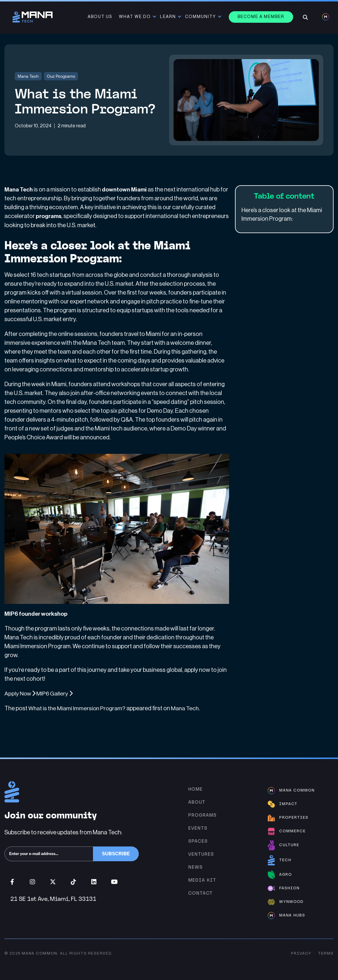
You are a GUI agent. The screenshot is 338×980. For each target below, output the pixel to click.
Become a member (262, 17)
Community (201, 17)
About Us (101, 17)
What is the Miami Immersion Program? (78, 708)
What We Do (135, 17)
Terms (326, 953)
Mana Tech (28, 76)
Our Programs (61, 76)
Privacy (301, 953)
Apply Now (20, 694)
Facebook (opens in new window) (12, 882)
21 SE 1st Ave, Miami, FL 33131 (53, 898)
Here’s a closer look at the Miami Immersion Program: (282, 215)
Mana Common (40, 953)
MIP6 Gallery (56, 694)
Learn (169, 17)
